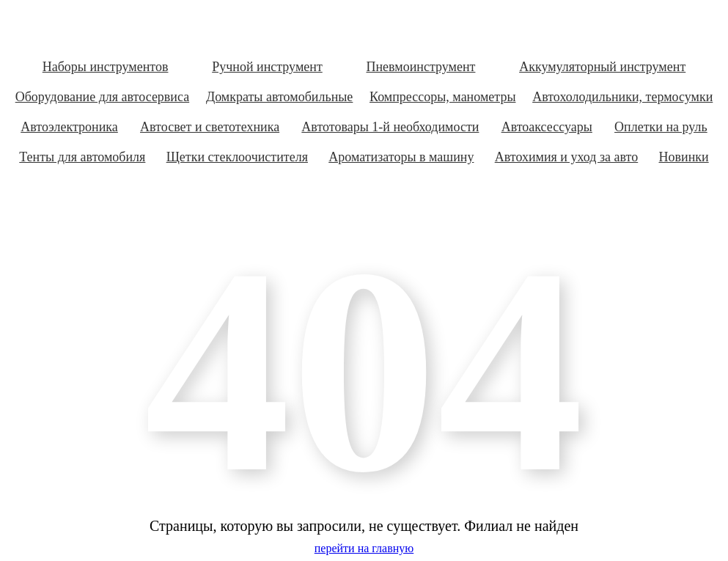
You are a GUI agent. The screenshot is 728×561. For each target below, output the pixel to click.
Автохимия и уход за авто (567, 157)
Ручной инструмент (267, 67)
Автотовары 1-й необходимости (390, 127)
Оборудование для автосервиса (103, 97)
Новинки (684, 157)
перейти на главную (364, 548)
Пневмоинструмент (420, 67)
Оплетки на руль (661, 127)
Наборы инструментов (106, 67)
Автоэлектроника (69, 127)
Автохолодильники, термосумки (622, 97)
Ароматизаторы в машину (401, 157)
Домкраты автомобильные (279, 97)
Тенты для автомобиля (82, 157)
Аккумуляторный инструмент (602, 67)
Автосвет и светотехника (210, 127)
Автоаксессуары (547, 127)
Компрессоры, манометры (442, 97)
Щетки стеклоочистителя (237, 157)
